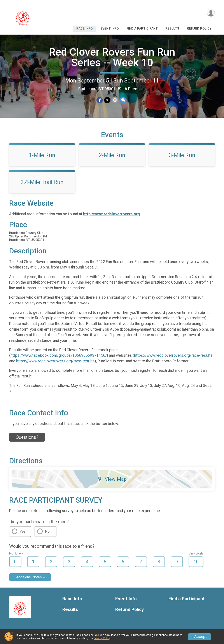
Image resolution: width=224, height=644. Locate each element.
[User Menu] (211, 13)
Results (172, 29)
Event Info (110, 29)
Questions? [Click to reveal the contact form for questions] (27, 437)
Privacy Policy (102, 638)
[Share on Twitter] (107, 100)
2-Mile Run (112, 155)
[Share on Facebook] (100, 100)
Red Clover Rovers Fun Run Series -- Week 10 (112, 57)
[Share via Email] (115, 100)
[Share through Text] (123, 100)
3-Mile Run (182, 155)
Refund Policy (199, 29)
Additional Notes (29, 577)
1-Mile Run (42, 155)
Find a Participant (142, 29)
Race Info (85, 29)
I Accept (199, 637)
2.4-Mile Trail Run (42, 182)
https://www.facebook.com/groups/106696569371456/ (59, 355)
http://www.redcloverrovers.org (111, 214)
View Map (112, 479)
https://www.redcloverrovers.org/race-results (173, 355)
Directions (137, 89)
